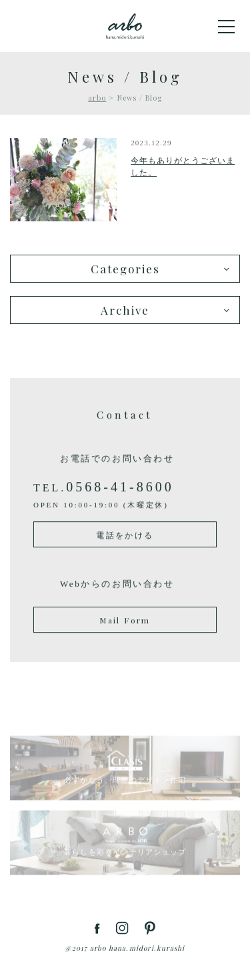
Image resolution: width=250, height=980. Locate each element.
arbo (97, 98)
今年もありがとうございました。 (183, 167)
